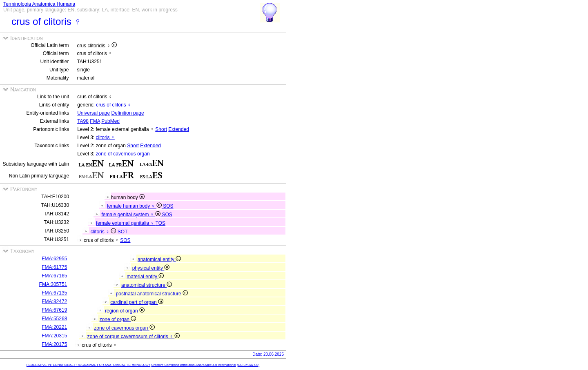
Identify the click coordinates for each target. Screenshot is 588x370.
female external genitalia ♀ (126, 223)
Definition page (128, 113)
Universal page (94, 113)
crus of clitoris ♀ (114, 105)
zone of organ (118, 319)
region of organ (125, 311)
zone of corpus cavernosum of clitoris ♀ (134, 337)
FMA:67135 (54, 293)
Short (161, 129)
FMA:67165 (54, 276)
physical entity (151, 268)
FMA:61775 (54, 267)
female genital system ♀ (131, 215)
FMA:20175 (54, 344)
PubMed (110, 121)
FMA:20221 (54, 327)
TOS (160, 223)
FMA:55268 (54, 319)
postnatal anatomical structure (152, 294)
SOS (168, 206)
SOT (123, 232)
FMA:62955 (54, 259)
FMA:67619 (54, 310)
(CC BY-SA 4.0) (248, 365)
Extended (179, 129)
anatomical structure (147, 285)
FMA (95, 121)
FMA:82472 (54, 301)
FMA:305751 (53, 284)
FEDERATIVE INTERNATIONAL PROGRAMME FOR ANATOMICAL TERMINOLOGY (88, 365)
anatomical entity (159, 259)
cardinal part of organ (137, 302)
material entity (145, 277)
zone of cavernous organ (123, 154)
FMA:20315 (54, 336)
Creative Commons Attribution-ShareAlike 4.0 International (193, 365)
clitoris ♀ (105, 137)
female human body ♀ (135, 206)
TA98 (83, 121)
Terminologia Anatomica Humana (39, 4)
